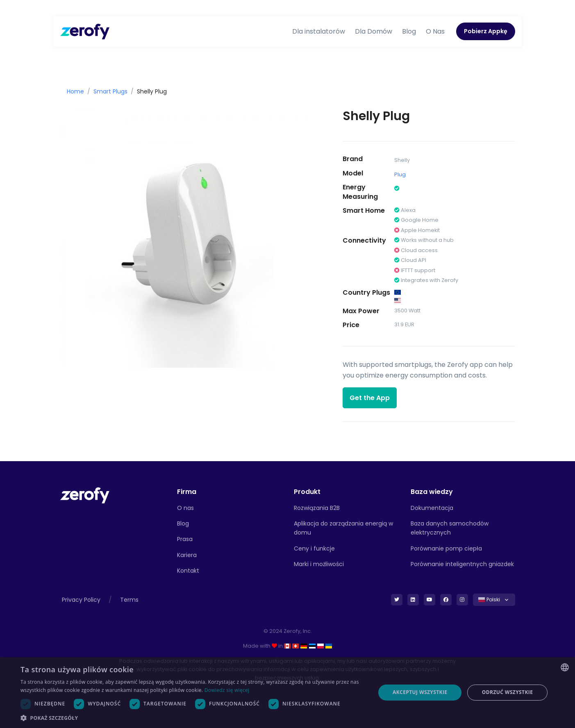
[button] (193, 718)
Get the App (370, 398)
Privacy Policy (81, 600)
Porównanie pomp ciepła (446, 548)
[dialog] (287, 693)
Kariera (187, 555)
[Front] (85, 495)
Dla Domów (374, 31)
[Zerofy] (85, 32)
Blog (409, 31)
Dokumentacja (432, 508)
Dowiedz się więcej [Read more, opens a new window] (227, 690)
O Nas (435, 31)
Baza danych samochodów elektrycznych (450, 528)
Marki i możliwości (319, 564)
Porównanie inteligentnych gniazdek (462, 564)
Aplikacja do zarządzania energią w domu (343, 528)
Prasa (185, 539)
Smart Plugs (110, 91)
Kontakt (188, 571)
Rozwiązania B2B (317, 508)
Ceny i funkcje (314, 548)
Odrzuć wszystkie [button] (507, 692)
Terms (129, 600)
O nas (185, 508)
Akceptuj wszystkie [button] (420, 692)
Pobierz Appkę (486, 31)
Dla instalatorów (319, 31)
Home (75, 91)
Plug (400, 174)
